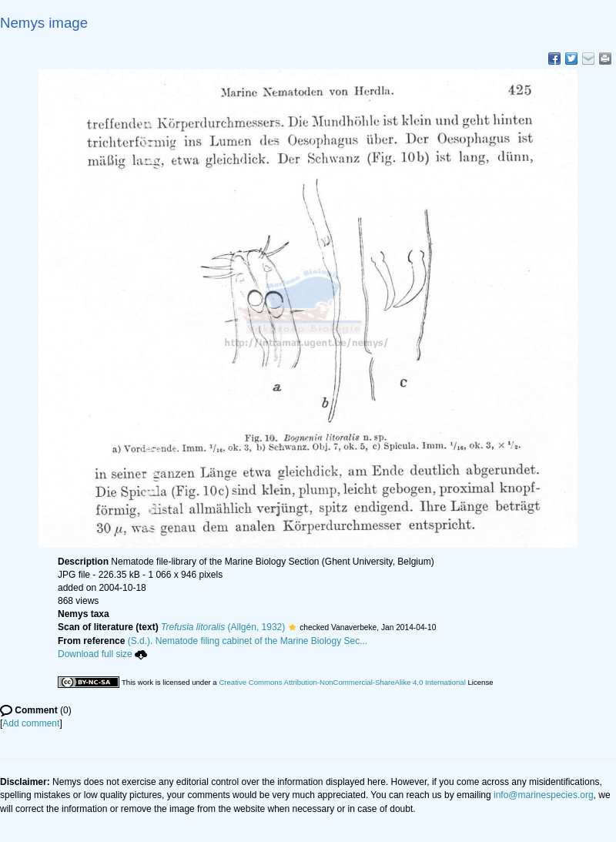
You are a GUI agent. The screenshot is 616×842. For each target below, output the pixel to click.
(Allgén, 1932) (223, 627)
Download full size (102, 654)
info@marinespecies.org (544, 795)
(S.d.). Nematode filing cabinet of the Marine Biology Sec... (248, 641)
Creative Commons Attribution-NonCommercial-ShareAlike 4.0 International (342, 682)
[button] (292, 627)
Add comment (31, 723)
